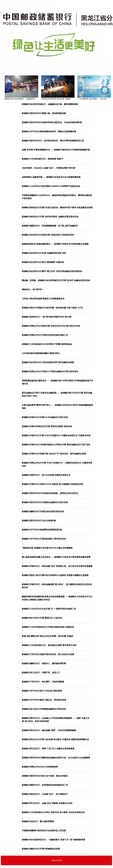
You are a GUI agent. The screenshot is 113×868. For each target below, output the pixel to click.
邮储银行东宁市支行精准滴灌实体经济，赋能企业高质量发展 (49, 132)
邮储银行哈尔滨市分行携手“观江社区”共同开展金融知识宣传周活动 (52, 271)
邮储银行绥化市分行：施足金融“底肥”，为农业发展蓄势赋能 (49, 730)
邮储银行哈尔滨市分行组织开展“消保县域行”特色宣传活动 (48, 235)
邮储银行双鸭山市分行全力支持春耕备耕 (40, 767)
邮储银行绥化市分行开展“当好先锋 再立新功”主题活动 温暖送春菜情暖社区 (55, 739)
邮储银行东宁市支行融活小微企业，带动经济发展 (44, 700)
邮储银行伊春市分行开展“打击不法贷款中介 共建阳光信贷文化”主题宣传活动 (56, 435)
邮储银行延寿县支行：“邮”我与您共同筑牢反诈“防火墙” (47, 317)
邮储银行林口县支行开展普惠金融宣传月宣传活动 (44, 709)
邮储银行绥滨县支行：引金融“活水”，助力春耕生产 (45, 794)
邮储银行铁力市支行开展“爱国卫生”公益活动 (42, 618)
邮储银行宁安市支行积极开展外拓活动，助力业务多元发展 (48, 654)
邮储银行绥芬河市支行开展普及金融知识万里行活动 (45, 502)
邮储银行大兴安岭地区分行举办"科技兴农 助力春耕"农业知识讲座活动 (53, 812)
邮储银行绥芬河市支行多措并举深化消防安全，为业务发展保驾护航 (52, 122)
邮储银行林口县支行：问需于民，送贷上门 (41, 673)
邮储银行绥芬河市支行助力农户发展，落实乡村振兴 (45, 776)
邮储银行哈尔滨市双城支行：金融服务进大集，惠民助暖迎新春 (50, 104)
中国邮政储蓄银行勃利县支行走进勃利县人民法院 (44, 831)
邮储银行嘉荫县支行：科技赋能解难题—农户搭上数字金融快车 (50, 226)
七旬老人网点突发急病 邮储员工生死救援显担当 (43, 299)
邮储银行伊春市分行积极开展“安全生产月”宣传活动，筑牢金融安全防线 (54, 454)
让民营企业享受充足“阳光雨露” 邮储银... (56, 99)
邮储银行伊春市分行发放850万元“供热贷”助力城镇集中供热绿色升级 (52, 484)
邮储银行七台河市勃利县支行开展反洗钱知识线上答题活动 (48, 627)
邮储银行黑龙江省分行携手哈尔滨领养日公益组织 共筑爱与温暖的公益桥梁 (55, 575)
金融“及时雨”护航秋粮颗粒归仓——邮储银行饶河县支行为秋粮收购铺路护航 (56, 150)
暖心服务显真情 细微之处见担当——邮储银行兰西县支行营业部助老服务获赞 (56, 557)
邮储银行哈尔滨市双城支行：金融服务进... (20, 99)
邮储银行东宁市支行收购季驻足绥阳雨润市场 (42, 530)
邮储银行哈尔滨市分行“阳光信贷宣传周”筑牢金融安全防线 (48, 362)
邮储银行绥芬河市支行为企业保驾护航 (39, 521)
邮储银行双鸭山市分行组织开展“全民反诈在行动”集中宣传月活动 (51, 326)
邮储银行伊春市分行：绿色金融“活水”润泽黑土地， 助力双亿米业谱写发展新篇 (57, 566)
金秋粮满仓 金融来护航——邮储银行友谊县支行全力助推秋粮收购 (51, 177)
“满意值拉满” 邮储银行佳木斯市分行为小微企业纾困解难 (47, 548)
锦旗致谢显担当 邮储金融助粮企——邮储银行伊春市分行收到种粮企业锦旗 (55, 244)
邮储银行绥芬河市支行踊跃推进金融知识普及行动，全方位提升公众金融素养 (56, 758)
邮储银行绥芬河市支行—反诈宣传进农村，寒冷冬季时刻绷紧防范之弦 (53, 141)
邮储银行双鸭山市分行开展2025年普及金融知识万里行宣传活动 (50, 372)
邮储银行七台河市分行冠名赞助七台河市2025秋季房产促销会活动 (51, 186)
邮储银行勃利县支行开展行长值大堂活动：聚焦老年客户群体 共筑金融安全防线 (57, 208)
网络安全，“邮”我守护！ (33, 290)
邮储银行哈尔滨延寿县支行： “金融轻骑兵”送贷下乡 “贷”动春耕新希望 (53, 840)
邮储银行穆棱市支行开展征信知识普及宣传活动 (43, 511)
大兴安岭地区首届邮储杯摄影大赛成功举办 (41, 353)
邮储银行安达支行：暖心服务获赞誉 (38, 821)
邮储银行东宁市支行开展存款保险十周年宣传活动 (44, 539)
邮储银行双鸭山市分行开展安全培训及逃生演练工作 (45, 335)
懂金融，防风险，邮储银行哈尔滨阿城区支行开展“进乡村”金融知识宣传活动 (56, 280)
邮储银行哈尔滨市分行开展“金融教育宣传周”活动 (44, 253)
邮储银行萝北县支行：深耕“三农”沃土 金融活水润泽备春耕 (48, 749)
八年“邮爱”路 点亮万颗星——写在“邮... (93, 99)
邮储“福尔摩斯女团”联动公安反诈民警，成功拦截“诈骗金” (48, 636)
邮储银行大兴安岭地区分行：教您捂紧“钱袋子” (43, 159)
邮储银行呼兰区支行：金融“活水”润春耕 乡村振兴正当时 (47, 803)
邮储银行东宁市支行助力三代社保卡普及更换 (42, 691)
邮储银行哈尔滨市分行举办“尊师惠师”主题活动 (43, 262)
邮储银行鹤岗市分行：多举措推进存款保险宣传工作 (45, 785)
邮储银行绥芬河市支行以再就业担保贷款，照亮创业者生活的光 (50, 493)
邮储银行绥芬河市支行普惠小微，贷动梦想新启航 (44, 113)
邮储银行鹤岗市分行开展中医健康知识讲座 (41, 849)
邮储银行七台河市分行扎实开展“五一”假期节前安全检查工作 (49, 609)
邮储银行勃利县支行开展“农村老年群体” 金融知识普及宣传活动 (50, 217)
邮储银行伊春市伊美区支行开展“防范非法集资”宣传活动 (47, 426)
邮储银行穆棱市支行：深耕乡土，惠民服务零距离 (44, 663)
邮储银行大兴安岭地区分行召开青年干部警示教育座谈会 (47, 344)
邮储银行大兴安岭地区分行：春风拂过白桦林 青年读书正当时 (49, 645)
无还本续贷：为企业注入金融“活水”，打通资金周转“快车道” (49, 168)
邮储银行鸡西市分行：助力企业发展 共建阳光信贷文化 (46, 475)
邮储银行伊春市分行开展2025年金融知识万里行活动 (45, 417)
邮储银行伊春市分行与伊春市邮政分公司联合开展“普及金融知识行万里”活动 (56, 445)
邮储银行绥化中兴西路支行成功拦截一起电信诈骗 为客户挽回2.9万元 (52, 308)
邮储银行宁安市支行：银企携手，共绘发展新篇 (43, 682)
